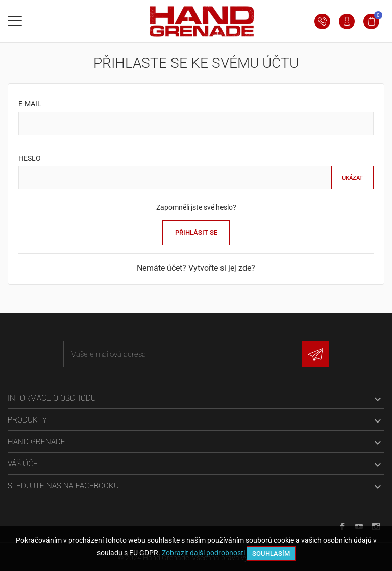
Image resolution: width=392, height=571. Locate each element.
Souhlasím (271, 553)
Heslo (30, 158)
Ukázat (352, 178)
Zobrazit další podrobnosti (203, 553)
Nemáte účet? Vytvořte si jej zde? (196, 268)
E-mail (30, 104)
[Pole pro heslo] (175, 178)
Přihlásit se (196, 232)
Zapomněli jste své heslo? (196, 207)
